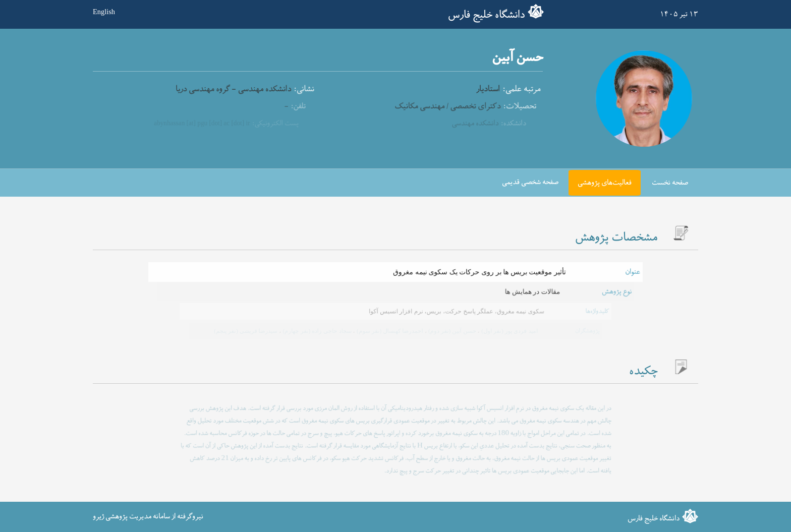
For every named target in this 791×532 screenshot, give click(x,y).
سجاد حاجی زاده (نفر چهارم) (317, 331)
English (104, 12)
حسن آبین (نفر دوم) (451, 331)
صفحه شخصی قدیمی (530, 182)
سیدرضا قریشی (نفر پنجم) (248, 331)
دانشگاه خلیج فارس (486, 15)
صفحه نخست (670, 183)
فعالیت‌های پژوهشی (605, 183)
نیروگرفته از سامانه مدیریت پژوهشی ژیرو (148, 517)
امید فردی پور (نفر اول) (507, 331)
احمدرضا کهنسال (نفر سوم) (389, 331)
